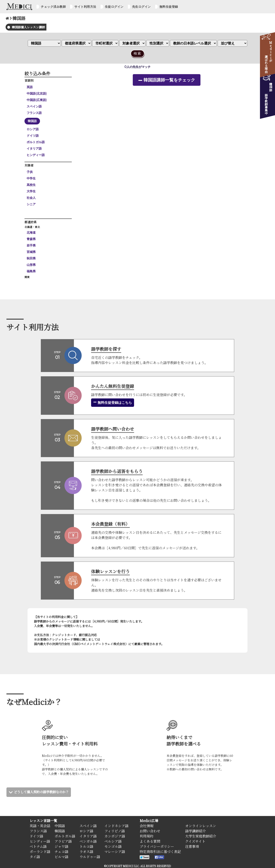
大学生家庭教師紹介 (201, 836)
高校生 (31, 185)
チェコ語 (61, 852)
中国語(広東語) (37, 100)
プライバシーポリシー (157, 846)
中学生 (31, 178)
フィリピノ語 (115, 831)
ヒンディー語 (36, 155)
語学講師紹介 (196, 831)
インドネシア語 (116, 826)
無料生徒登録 (169, 7)
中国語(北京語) (37, 93)
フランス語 (34, 113)
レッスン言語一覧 (43, 821)
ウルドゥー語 (90, 857)
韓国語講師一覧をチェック (169, 80)
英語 (30, 87)
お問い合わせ (150, 831)
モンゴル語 (113, 846)
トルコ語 (86, 846)
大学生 (31, 191)
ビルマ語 (61, 857)
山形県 (31, 265)
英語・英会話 (40, 826)
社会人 (31, 198)
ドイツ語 (33, 136)
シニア (31, 204)
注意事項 (192, 846)
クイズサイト (195, 841)
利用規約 (147, 836)
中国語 (60, 826)
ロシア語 (33, 129)
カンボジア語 (115, 836)
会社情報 (147, 826)
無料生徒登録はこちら (113, 403)
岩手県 (31, 245)
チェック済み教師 (53, 7)
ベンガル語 (88, 841)
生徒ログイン (114, 7)
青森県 (31, 239)
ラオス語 (86, 852)
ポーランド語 (40, 852)
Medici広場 (149, 821)
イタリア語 (34, 148)
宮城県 (31, 252)
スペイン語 (34, 106)
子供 (30, 172)
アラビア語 (63, 841)
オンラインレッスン (201, 826)
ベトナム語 (38, 846)
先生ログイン (141, 7)
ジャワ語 (61, 846)
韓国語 (32, 121)
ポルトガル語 (36, 142)
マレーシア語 (115, 852)
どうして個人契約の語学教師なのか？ (43, 792)
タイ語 (35, 857)
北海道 (31, 233)
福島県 (31, 271)
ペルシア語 (113, 841)
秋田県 (31, 258)
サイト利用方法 (85, 7)
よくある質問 (150, 841)
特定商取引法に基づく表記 (160, 852)
